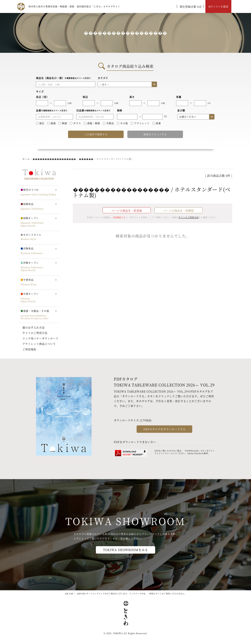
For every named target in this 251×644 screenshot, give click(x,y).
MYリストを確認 (218, 6)
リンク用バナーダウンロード (41, 338)
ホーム (26, 159)
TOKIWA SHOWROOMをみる (125, 550)
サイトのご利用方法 (35, 333)
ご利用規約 (29, 349)
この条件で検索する (96, 134)
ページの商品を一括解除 (179, 210)
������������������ (54, 159)
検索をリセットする (155, 134)
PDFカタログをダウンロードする (165, 429)
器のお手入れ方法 (34, 327)
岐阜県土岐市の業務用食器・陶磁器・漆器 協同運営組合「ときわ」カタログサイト (74, 6)
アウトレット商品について (39, 344)
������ (86, 159)
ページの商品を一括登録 (127, 210)
